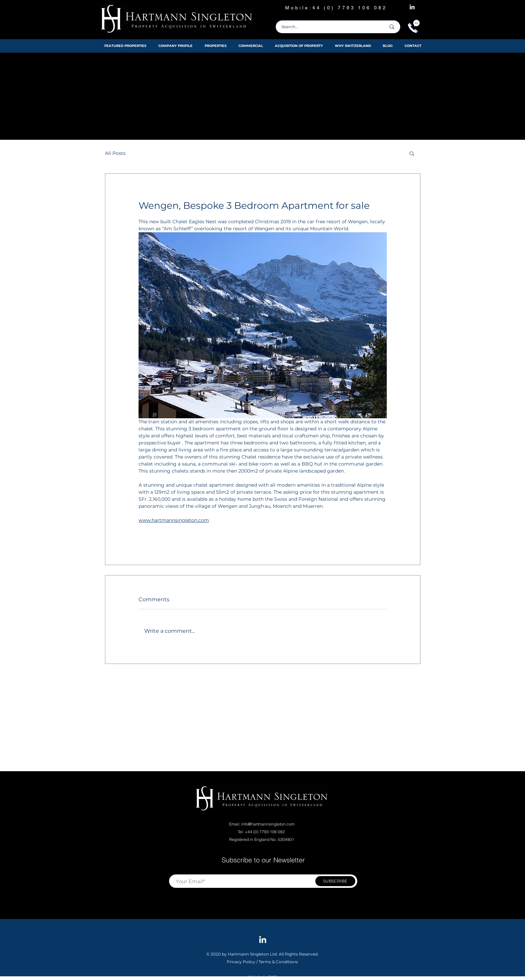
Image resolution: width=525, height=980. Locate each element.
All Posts (115, 153)
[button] (412, 153)
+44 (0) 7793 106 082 (265, 832)
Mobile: (299, 8)
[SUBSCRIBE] (335, 881)
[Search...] (328, 27)
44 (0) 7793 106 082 (351, 8)
